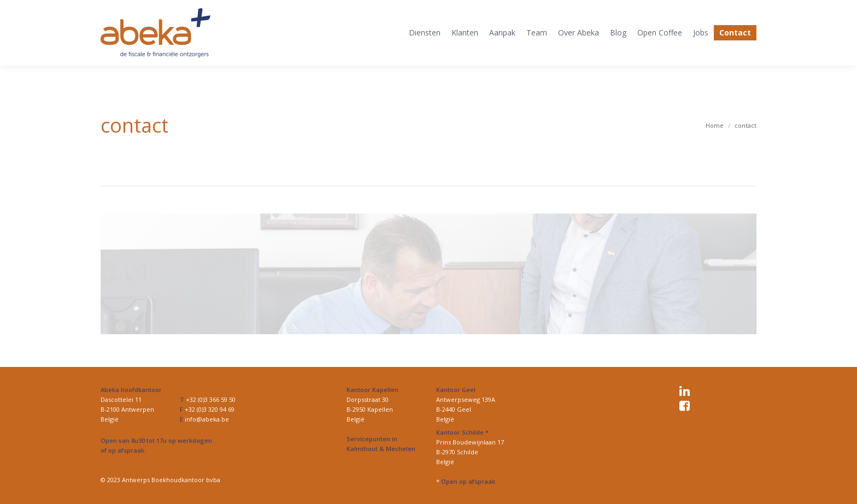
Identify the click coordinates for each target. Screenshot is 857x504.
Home (715, 125)
